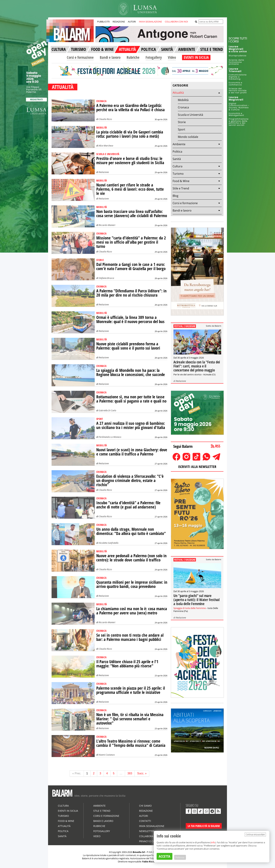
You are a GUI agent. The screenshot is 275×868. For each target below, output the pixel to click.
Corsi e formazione (80, 57)
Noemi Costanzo (107, 755)
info (213, 842)
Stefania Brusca (106, 278)
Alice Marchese (106, 146)
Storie (182, 122)
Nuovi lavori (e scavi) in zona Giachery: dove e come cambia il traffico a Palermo (132, 452)
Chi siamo (145, 806)
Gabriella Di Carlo (107, 410)
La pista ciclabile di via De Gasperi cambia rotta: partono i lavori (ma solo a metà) (130, 134)
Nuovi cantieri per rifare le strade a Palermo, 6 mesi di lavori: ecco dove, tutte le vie (130, 189)
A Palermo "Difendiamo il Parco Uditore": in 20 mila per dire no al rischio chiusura (131, 293)
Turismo (178, 174)
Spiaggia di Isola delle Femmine (190, 608)
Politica (177, 152)
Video (172, 57)
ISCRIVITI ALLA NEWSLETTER (197, 467)
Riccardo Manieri (107, 225)
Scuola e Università (190, 115)
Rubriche (133, 57)
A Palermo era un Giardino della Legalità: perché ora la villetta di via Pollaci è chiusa (130, 108)
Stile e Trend (181, 188)
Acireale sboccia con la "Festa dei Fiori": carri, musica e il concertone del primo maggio (197, 366)
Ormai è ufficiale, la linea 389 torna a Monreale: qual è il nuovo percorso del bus (130, 319)
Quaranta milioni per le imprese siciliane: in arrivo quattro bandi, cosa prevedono (132, 584)
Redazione (104, 172)
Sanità (177, 159)
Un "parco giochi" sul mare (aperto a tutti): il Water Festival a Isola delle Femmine (197, 600)
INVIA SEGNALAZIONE (150, 22)
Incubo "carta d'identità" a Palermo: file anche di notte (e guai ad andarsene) (128, 505)
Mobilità (183, 100)
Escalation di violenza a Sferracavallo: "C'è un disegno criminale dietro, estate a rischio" (130, 480)
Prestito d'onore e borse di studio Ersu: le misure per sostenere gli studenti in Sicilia (130, 161)
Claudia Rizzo (105, 119)
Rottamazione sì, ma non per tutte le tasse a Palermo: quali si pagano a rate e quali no (131, 399)
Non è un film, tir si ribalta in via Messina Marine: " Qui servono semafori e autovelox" (130, 719)
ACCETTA (165, 856)
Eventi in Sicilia (68, 811)
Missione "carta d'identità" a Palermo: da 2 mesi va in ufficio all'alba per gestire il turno (131, 242)
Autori (144, 816)
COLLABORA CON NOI (176, 22)
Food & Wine (181, 181)
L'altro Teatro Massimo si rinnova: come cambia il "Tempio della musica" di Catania (131, 743)
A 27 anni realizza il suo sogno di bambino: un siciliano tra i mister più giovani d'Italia (131, 425)
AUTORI (132, 22)
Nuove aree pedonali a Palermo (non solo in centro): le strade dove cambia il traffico (131, 558)
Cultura (177, 166)
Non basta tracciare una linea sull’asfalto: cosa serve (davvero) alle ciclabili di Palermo (132, 214)
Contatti (145, 821)
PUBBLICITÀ (103, 22)
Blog (175, 196)
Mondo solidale (188, 137)
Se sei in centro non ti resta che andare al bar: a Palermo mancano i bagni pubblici (130, 637)
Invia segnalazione (152, 826)
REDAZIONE (119, 22)
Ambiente (179, 144)
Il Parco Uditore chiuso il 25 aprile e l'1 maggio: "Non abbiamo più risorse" (127, 664)
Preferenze (180, 857)
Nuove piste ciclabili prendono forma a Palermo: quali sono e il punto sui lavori (128, 346)
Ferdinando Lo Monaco (110, 437)
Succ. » (142, 773)
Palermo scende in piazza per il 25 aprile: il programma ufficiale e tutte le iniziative (131, 690)
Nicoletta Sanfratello (109, 543)
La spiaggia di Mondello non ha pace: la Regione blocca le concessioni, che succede (131, 372)
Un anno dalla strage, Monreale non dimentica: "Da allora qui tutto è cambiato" (131, 531)
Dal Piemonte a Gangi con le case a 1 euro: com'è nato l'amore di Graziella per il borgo (131, 267)
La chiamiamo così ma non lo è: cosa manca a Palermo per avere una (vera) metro (132, 611)
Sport (182, 129)
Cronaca (183, 107)
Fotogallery (154, 57)
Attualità (178, 93)
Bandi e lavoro (110, 57)
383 (130, 773)
